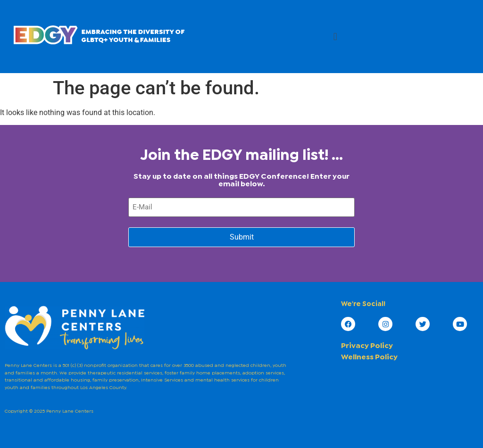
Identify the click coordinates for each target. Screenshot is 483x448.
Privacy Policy (367, 346)
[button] (335, 37)
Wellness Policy (369, 357)
